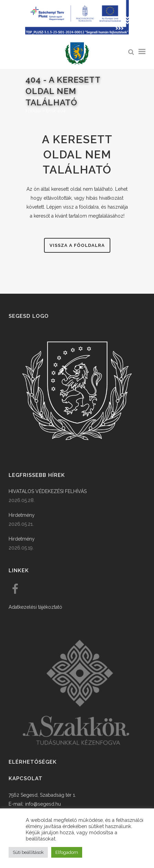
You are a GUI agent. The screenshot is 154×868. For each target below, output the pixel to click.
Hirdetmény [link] (22, 515)
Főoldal (33, 111)
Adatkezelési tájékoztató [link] (35, 607)
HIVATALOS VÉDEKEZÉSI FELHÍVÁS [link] (48, 491)
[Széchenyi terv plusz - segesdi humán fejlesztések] (77, 33)
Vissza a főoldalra (77, 245)
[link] (77, 54)
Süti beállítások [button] (28, 852)
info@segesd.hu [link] (43, 804)
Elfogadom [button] (67, 852)
